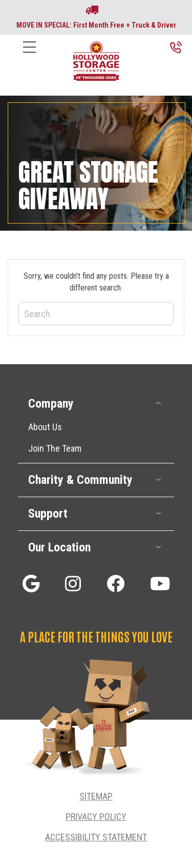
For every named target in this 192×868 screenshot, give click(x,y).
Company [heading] (51, 404)
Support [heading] (48, 514)
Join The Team (55, 448)
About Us (45, 427)
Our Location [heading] (59, 547)
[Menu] (29, 55)
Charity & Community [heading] (80, 480)
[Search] (96, 314)
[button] (159, 403)
